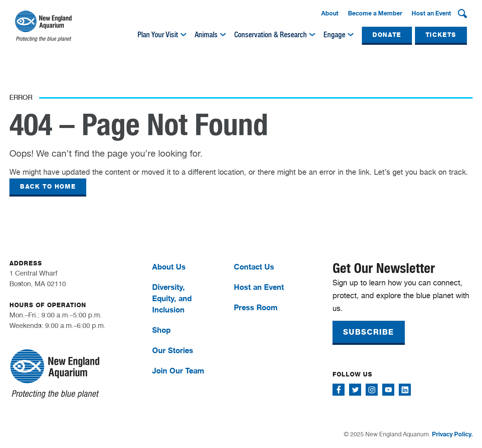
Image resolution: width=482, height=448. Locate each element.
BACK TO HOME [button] (48, 187)
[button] (462, 14)
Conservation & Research (271, 35)
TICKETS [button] (441, 35)
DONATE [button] (387, 35)
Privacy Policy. (452, 434)
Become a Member (375, 13)
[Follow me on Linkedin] (405, 390)
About (330, 13)
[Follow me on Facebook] (339, 390)
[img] (183, 35)
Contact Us (254, 267)
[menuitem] (330, 14)
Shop (161, 330)
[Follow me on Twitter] (355, 390)
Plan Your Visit (158, 35)
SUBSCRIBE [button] (369, 332)
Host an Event (431, 13)
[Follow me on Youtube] (388, 390)
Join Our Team (178, 371)
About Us (169, 267)
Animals (206, 35)
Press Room (256, 307)
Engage (334, 35)
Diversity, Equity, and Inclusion (172, 298)
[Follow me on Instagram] (372, 390)
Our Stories (173, 350)
